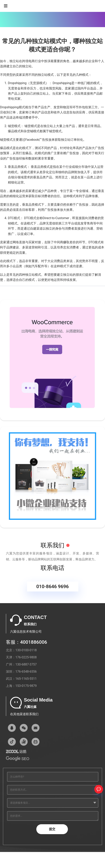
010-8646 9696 (52, 588)
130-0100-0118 (26, 650)
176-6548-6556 (26, 672)
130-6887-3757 (26, 664)
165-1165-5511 (26, 679)
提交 (52, 829)
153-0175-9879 (26, 686)
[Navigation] (6, 6)
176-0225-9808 (26, 657)
